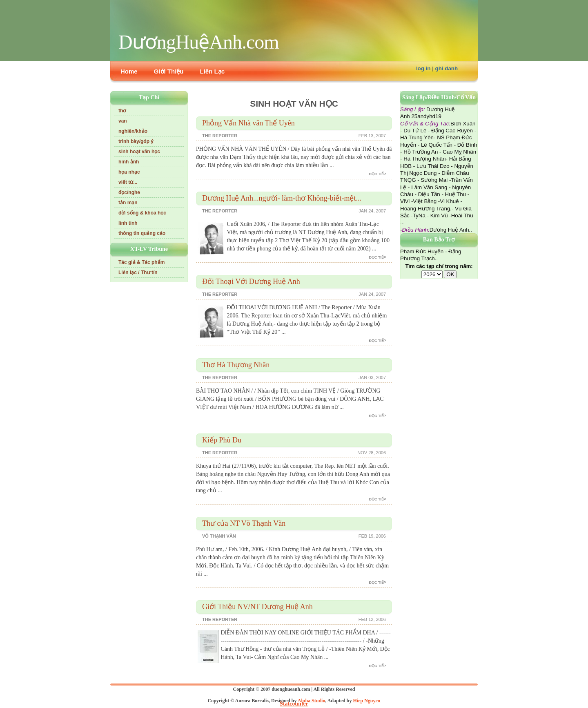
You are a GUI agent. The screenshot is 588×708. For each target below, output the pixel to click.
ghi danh (447, 68)
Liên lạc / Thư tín (138, 272)
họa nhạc (129, 172)
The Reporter (220, 136)
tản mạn (128, 203)
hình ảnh (129, 162)
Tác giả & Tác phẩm (141, 262)
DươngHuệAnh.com (199, 42)
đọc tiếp (377, 174)
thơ (122, 111)
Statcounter (294, 704)
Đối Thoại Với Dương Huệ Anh (251, 281)
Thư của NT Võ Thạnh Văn (244, 523)
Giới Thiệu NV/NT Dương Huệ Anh (257, 607)
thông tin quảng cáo (142, 233)
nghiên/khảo (133, 131)
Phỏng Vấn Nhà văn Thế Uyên (248, 123)
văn (123, 121)
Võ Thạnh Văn (219, 536)
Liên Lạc (213, 71)
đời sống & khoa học (142, 213)
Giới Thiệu (169, 71)
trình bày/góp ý (136, 141)
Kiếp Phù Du (222, 440)
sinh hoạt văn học (139, 152)
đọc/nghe (129, 192)
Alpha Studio (312, 701)
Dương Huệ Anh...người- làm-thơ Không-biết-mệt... (282, 198)
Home (129, 71)
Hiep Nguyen (366, 701)
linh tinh (128, 223)
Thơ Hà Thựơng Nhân (236, 365)
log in (423, 68)
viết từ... (128, 182)
